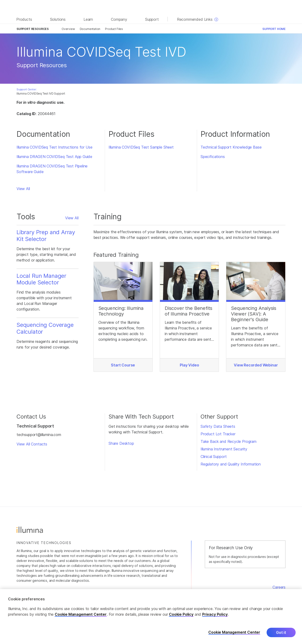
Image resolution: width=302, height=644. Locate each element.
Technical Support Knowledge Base (231, 147)
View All (23, 189)
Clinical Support (214, 457)
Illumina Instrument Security (224, 449)
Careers (279, 587)
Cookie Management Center (81, 617)
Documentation (90, 29)
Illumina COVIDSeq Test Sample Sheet (141, 147)
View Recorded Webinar (256, 365)
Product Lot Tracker (218, 434)
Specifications (213, 157)
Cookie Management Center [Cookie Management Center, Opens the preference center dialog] (234, 635)
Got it (281, 635)
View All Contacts (32, 444)
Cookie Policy (181, 617)
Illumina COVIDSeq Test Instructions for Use (54, 147)
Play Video (189, 365)
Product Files (114, 29)
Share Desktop (121, 443)
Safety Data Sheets (218, 426)
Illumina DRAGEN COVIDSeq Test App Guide (54, 157)
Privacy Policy (215, 617)
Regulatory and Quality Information (231, 464)
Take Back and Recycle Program (229, 441)
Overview (68, 29)
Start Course (123, 365)
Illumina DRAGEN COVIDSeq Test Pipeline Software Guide (52, 169)
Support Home (274, 29)
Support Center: (27, 89)
